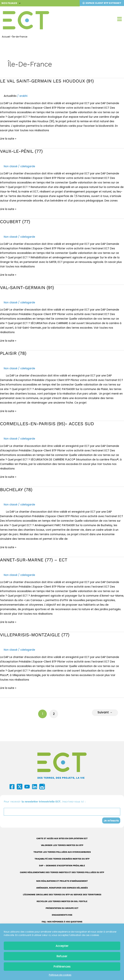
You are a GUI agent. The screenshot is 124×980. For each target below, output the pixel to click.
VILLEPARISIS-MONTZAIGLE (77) (35, 635)
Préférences (62, 967)
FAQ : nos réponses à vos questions (62, 922)
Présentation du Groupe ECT (62, 908)
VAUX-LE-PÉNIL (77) (21, 151)
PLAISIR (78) (13, 353)
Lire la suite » (8, 139)
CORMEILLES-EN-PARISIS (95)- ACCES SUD (47, 424)
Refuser (62, 956)
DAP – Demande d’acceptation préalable (62, 866)
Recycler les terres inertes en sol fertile (62, 901)
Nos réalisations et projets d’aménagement (62, 881)
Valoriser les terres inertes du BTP (62, 845)
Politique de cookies (60, 975)
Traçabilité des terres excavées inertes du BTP (62, 859)
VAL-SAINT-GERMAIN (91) (27, 288)
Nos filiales (11, 3)
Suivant (116, 713)
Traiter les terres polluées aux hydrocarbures (62, 852)
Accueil (6, 37)
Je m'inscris (111, 820)
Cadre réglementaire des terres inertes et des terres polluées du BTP (62, 872)
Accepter (62, 946)
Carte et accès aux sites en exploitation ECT (62, 838)
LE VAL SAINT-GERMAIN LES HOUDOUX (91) (47, 81)
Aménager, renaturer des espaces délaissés (62, 888)
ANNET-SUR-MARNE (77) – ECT (34, 560)
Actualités (10, 96)
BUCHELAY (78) (16, 490)
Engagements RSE (62, 915)
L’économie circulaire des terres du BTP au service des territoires (62, 895)
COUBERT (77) (15, 222)
